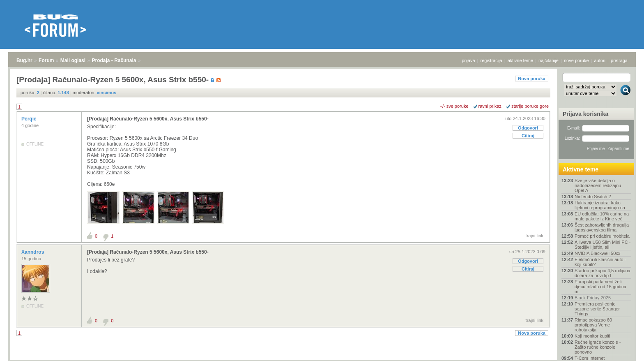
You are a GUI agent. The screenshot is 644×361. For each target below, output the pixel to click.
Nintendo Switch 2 (593, 197)
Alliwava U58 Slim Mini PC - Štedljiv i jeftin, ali (603, 245)
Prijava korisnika (585, 114)
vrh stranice (622, 349)
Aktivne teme (581, 169)
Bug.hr (24, 60)
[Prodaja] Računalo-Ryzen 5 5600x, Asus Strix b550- (148, 119)
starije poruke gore (530, 106)
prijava (468, 60)
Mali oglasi (73, 60)
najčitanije (549, 60)
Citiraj (528, 136)
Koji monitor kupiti (592, 336)
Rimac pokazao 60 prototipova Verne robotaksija (593, 325)
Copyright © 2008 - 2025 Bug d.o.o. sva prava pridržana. (322, 359)
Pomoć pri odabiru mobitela (602, 236)
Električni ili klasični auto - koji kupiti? (600, 262)
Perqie (30, 119)
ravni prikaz (490, 106)
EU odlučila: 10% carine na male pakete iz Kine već (602, 216)
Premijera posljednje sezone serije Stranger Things (597, 309)
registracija (491, 60)
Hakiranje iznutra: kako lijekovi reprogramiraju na (600, 205)
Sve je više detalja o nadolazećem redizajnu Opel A (598, 185)
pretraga (619, 60)
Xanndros (33, 252)
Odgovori (528, 128)
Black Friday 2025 (593, 298)
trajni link (535, 236)
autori (600, 60)
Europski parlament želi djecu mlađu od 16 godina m (600, 287)
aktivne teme (520, 60)
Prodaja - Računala (114, 60)
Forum (46, 60)
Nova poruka (532, 79)
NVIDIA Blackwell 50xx (597, 253)
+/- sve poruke (454, 106)
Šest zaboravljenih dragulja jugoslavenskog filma (602, 227)
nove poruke (576, 60)
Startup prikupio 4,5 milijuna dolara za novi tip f (603, 273)
